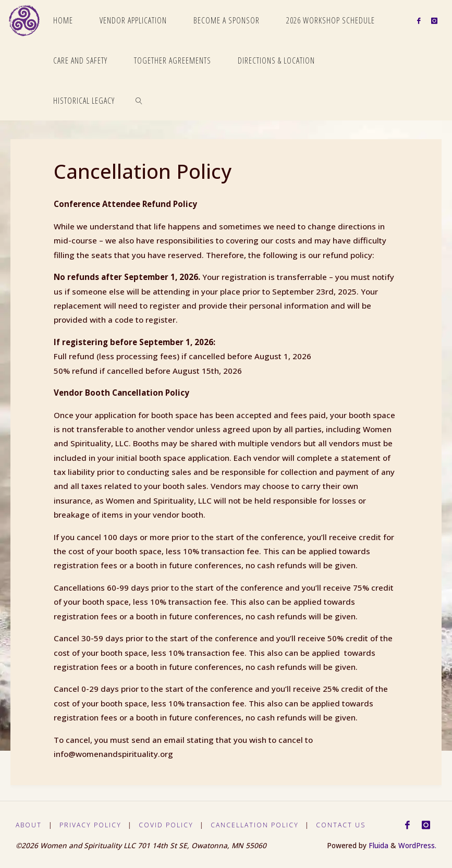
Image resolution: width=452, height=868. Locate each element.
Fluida (377, 845)
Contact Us (344, 825)
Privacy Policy (91, 825)
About (29, 825)
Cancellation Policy (257, 825)
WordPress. (417, 845)
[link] (139, 100)
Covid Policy (168, 825)
